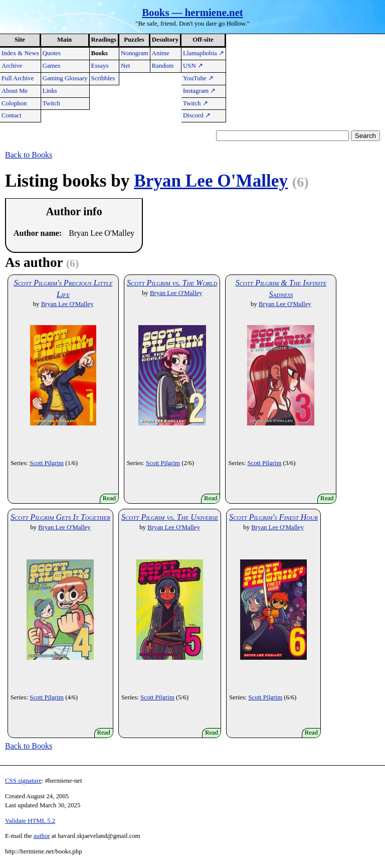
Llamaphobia (204, 53)
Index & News (20, 53)
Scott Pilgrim (47, 463)
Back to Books (29, 155)
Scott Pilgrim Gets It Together (60, 517)
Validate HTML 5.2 (30, 821)
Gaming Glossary (65, 78)
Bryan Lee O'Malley (211, 181)
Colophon (14, 103)
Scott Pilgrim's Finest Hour (273, 517)
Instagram (199, 91)
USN (193, 66)
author (42, 836)
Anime (161, 53)
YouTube (198, 78)
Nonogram (135, 53)
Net (125, 66)
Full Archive (18, 78)
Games (52, 66)
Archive (12, 66)
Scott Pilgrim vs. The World (172, 283)
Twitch (51, 103)
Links (50, 91)
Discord (197, 115)
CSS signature (23, 781)
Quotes (52, 53)
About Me (15, 91)
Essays (100, 66)
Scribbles (103, 78)
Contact (12, 115)
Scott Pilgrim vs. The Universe (170, 517)
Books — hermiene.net (192, 12)
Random (163, 66)
